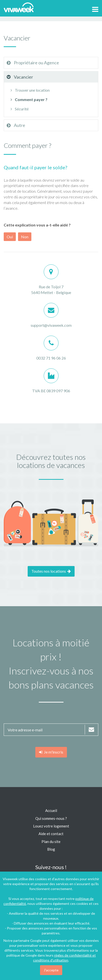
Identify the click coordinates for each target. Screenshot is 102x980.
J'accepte (51, 970)
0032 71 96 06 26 (51, 358)
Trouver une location (29, 90)
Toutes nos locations (51, 571)
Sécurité (19, 109)
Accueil (51, 810)
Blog (51, 849)
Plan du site (51, 842)
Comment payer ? (28, 99)
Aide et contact (51, 834)
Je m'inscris (51, 752)
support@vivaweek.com (51, 325)
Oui (10, 237)
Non (25, 237)
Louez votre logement (51, 826)
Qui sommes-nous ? (51, 818)
